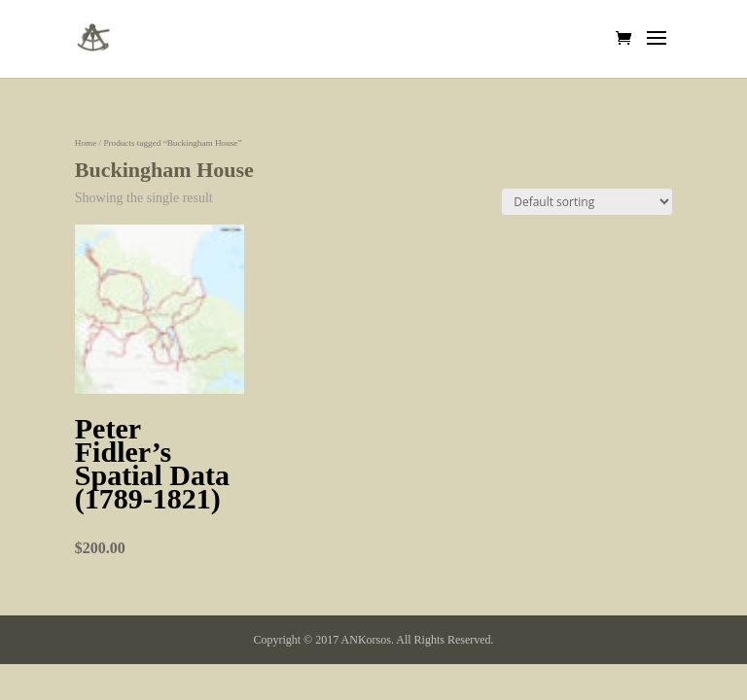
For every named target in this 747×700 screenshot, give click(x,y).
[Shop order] (587, 202)
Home (86, 143)
